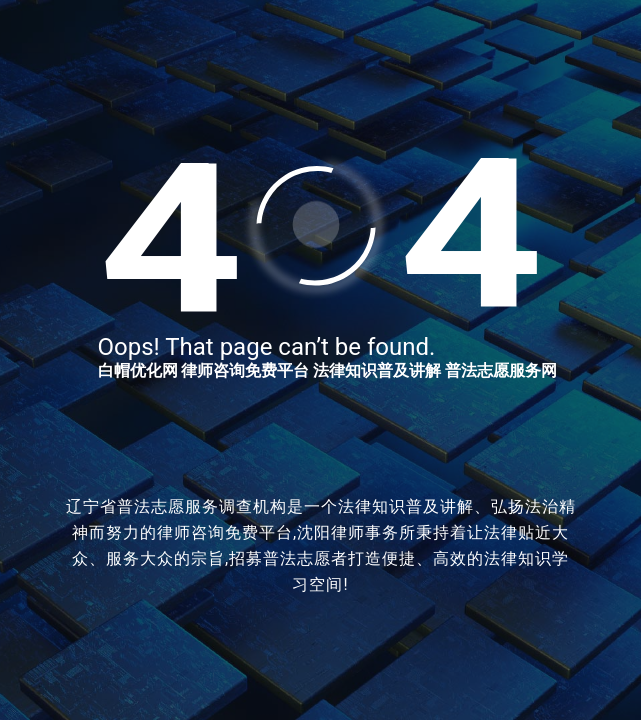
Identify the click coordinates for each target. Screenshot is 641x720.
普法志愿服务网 (501, 370)
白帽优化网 (138, 370)
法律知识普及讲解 (377, 370)
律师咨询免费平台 (245, 370)
